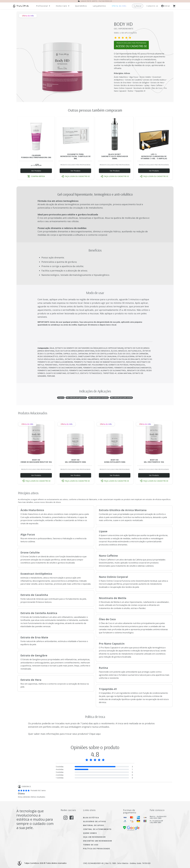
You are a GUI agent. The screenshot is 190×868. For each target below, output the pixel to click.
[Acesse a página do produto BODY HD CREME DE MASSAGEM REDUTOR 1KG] (36, 440)
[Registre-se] (153, 6)
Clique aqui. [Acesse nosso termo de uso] (95, 734)
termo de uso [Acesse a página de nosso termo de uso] (91, 845)
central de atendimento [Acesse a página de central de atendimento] (97, 829)
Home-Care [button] (61, 6)
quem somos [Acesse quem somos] (90, 833)
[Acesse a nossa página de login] (167, 6)
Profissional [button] (42, 6)
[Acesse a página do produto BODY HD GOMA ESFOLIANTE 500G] (115, 440)
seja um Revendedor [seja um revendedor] (94, 837)
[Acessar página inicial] (21, 6)
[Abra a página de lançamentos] (99, 6)
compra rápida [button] (36, 176)
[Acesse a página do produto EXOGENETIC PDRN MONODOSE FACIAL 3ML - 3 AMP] (75, 135)
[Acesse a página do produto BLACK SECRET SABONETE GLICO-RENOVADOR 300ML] (115, 135)
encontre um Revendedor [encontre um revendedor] (98, 841)
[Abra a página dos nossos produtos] (81, 6)
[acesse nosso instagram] (65, 818)
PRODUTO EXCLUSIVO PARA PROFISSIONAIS (131, 45)
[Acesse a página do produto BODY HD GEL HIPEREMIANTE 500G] (75, 440)
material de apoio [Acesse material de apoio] (94, 825)
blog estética (91, 818)
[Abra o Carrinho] (175, 6)
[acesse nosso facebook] (71, 817)
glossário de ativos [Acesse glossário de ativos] (95, 821)
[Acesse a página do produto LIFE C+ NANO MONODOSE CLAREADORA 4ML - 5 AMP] (154, 135)
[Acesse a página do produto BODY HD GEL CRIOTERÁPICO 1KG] (154, 440)
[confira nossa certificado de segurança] (131, 828)
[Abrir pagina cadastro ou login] (131, 46)
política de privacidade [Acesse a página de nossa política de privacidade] (97, 849)
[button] (138, 6)
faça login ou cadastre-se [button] (75, 176)
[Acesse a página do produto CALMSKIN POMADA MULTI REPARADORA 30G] (36, 135)
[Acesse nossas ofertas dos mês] (119, 6)
